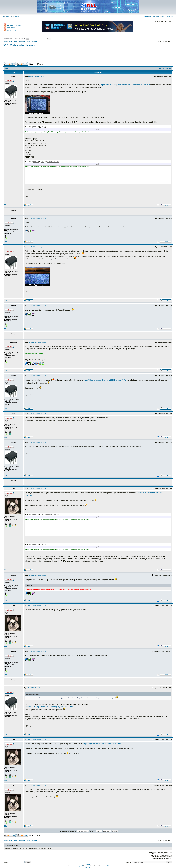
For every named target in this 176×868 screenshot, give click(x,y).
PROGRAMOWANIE (20, 42)
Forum (10, 42)
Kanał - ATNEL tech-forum (12, 25)
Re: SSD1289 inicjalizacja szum (37, 218)
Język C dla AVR (32, 42)
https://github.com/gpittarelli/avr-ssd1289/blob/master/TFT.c (105, 380)
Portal (5, 42)
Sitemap (88, 865)
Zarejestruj (15, 17)
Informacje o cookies (151, 17)
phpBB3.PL (106, 866)
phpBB (81, 866)
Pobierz (36, 127)
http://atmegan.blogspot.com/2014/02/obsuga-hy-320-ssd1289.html (49, 707)
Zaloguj (7, 17)
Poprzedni (162, 68)
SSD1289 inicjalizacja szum (19, 45)
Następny (169, 68)
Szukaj (170, 17)
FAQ (163, 17)
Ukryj (43, 127)
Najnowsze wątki (10, 30)
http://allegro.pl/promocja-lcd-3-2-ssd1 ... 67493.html (102, 744)
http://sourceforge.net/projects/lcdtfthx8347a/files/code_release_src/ (125, 85)
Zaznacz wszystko (54, 162)
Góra (5, 205)
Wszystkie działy (10, 28)
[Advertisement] (88, 55)
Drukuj (7, 68)
